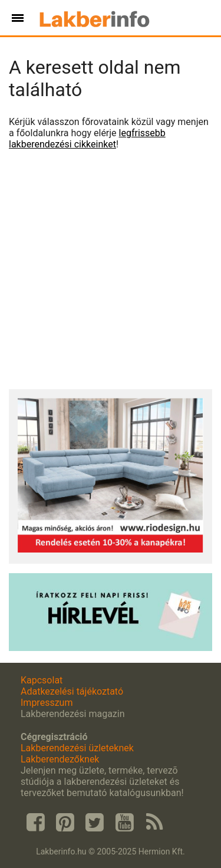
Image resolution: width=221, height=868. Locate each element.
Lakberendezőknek (60, 759)
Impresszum (47, 703)
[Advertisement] (111, 270)
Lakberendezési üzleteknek (77, 748)
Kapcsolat (42, 680)
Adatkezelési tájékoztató (72, 691)
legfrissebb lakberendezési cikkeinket (87, 139)
